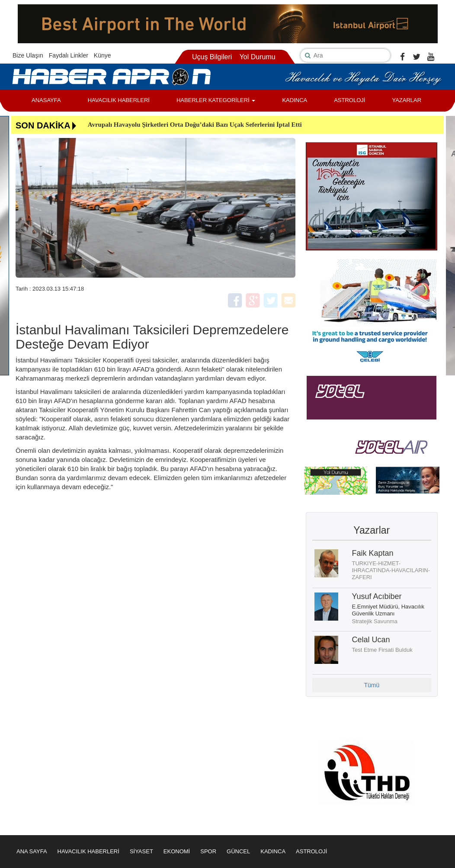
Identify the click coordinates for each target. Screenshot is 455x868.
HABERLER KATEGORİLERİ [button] (216, 100)
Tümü (372, 685)
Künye (103, 55)
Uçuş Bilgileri (212, 57)
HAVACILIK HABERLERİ (119, 100)
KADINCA (295, 100)
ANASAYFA (46, 100)
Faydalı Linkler (69, 55)
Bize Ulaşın (28, 55)
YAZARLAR (407, 100)
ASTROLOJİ (349, 100)
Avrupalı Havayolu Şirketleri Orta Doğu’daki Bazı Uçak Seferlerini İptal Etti (195, 125)
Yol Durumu (258, 57)
